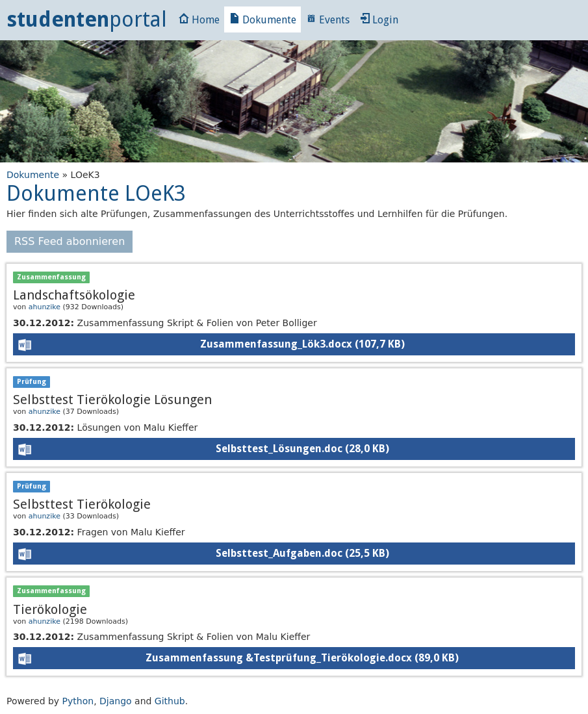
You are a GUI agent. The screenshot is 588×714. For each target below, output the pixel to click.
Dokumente (263, 20)
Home (199, 20)
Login (379, 20)
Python (78, 701)
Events (328, 20)
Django (116, 701)
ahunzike (45, 307)
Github (170, 701)
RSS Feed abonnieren (70, 241)
